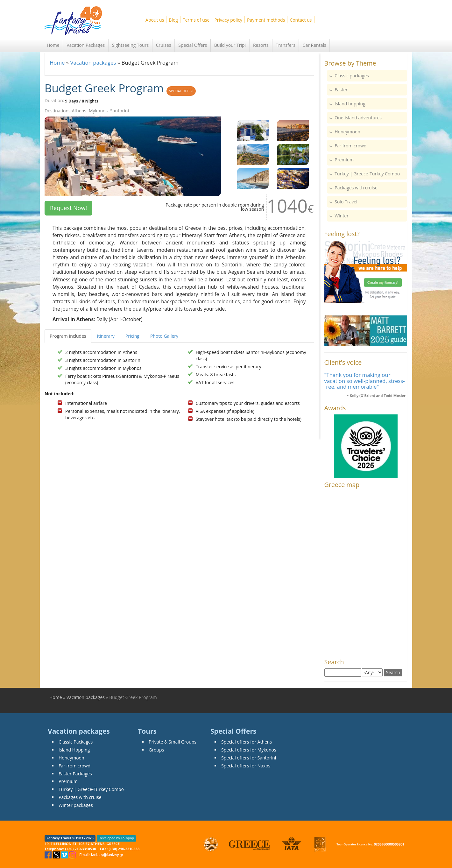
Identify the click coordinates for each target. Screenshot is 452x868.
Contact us (301, 20)
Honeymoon (347, 132)
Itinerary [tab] (106, 336)
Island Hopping (74, 750)
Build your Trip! (230, 45)
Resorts (261, 45)
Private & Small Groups (173, 742)
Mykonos (98, 111)
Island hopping (350, 104)
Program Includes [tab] (68, 336)
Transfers (286, 45)
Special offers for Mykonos (249, 750)
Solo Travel (346, 202)
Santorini (120, 111)
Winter (342, 216)
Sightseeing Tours (130, 45)
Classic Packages (76, 742)
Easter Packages (75, 774)
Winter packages (76, 805)
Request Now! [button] (68, 208)
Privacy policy (228, 20)
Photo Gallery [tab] (164, 336)
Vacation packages (93, 63)
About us (155, 20)
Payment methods (266, 20)
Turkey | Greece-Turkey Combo (367, 174)
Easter (341, 90)
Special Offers (193, 45)
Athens (79, 111)
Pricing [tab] (132, 336)
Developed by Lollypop (116, 838)
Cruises (164, 45)
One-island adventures (358, 118)
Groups (156, 750)
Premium (344, 160)
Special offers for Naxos (246, 766)
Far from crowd (350, 146)
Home (53, 45)
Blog (173, 20)
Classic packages (352, 76)
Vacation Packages (86, 45)
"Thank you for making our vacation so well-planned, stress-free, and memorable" (365, 381)
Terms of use (196, 20)
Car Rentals (314, 45)
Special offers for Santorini (249, 758)
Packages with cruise (356, 188)
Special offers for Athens (247, 742)
